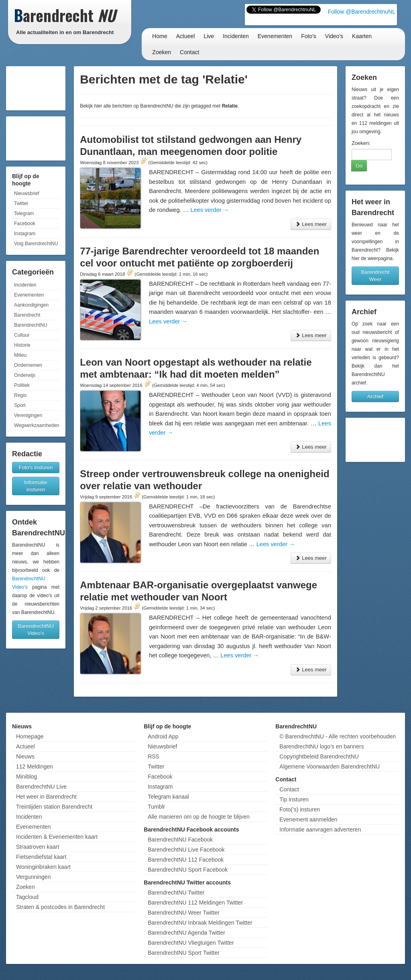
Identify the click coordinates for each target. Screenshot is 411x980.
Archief (375, 396)
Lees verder (210, 210)
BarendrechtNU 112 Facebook (186, 860)
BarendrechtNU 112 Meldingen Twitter (195, 903)
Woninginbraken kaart (43, 867)
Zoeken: (361, 143)
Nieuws (25, 756)
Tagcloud (27, 897)
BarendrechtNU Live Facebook (186, 850)
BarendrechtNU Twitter (176, 893)
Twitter (21, 203)
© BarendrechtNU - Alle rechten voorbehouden (338, 736)
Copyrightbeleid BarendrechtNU (319, 756)
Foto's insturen (36, 467)
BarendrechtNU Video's (36, 629)
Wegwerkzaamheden (37, 425)
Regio (20, 395)
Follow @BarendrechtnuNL (362, 12)
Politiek (22, 385)
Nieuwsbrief (27, 193)
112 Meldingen (35, 767)
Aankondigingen (31, 305)
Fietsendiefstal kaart (41, 857)
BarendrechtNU (31, 325)
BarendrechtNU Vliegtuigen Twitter (191, 943)
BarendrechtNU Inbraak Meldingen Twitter (200, 923)
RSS (154, 756)
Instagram (25, 234)
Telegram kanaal (168, 797)
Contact (189, 52)
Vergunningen (33, 877)
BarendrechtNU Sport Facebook (188, 870)
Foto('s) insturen (300, 809)
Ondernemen (28, 365)
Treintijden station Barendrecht (54, 807)
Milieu (20, 355)
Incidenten (236, 36)
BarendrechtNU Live (41, 787)
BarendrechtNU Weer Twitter (183, 913)
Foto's (309, 36)
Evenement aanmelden (308, 819)
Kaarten (362, 36)
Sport (20, 405)
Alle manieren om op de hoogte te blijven (199, 817)
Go (359, 166)
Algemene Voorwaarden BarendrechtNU (330, 767)
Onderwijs (25, 375)
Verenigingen (28, 415)
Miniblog (26, 777)
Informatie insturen (36, 486)
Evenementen (275, 36)
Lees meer (311, 224)
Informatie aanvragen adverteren (320, 830)
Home (160, 36)
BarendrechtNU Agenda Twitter (186, 933)
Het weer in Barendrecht (46, 797)
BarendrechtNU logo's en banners (321, 746)
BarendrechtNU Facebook (180, 840)
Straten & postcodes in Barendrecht (60, 907)
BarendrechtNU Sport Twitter (184, 953)
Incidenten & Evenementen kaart (57, 837)
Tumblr (156, 807)
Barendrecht (27, 315)
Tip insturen (294, 799)
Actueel (186, 36)
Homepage (30, 736)
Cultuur (22, 335)
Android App (163, 736)
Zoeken (162, 52)
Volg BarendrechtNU (36, 244)
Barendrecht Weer (375, 275)
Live (209, 36)
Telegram (24, 213)
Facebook (25, 224)
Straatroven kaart (38, 847)
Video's (334, 36)
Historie (22, 345)
